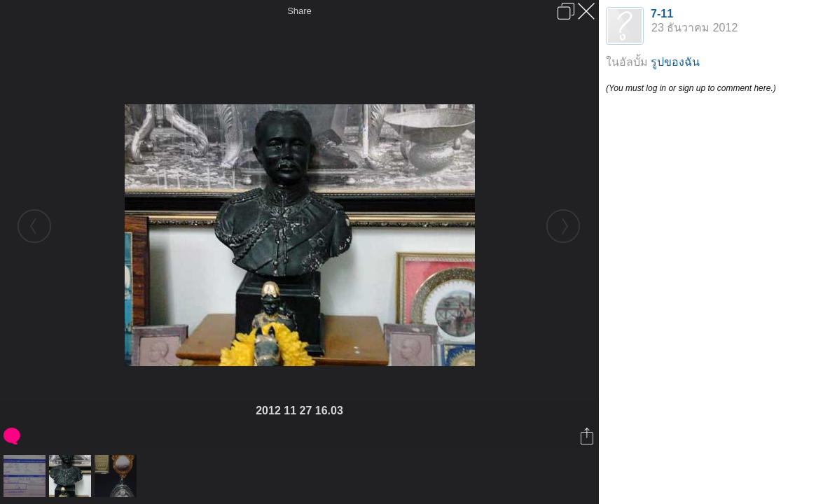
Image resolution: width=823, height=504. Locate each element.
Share (299, 11)
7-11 (662, 14)
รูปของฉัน (675, 62)
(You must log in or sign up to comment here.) (691, 88)
